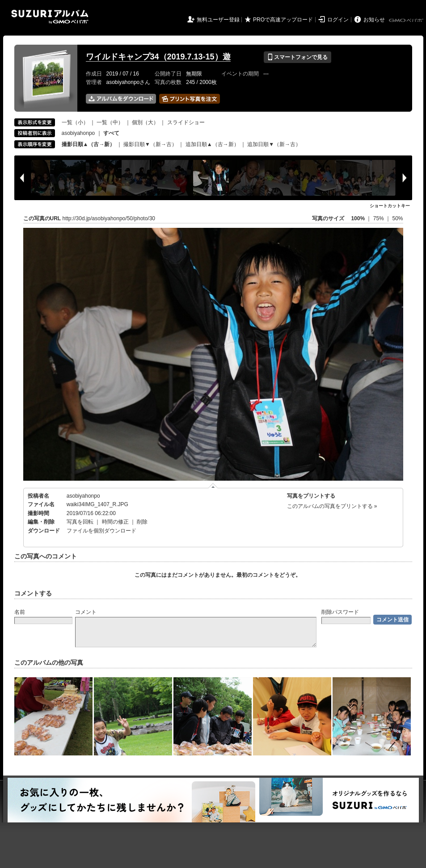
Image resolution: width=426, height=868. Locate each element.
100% (358, 218)
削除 (142, 522)
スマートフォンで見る (297, 57)
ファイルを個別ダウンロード (101, 531)
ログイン (338, 20)
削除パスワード (340, 612)
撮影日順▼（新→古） (150, 144)
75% (379, 218)
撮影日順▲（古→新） (89, 144)
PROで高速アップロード (283, 20)
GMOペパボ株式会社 (407, 21)
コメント (86, 612)
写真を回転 (80, 522)
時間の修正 (115, 522)
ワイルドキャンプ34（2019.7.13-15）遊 (158, 57)
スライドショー (186, 122)
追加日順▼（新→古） (274, 144)
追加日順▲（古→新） (212, 144)
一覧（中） (110, 122)
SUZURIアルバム (50, 17)
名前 (20, 612)
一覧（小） (75, 122)
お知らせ (374, 20)
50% (397, 218)
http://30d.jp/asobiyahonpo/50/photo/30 (109, 218)
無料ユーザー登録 (218, 20)
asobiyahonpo (78, 133)
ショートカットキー (390, 206)
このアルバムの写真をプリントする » (332, 506)
